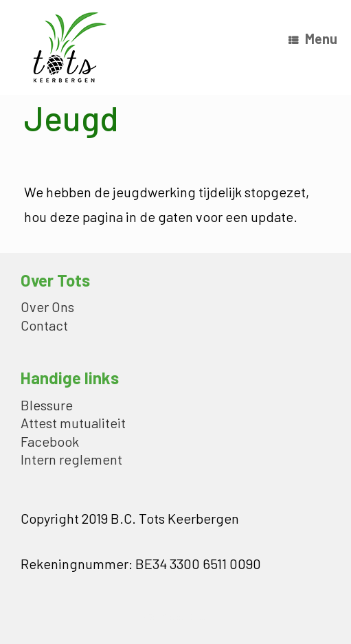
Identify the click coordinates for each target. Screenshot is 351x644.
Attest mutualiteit (73, 424)
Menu (313, 39)
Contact (44, 326)
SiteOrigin (166, 617)
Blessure (47, 406)
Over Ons (47, 308)
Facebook (50, 442)
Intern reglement (71, 460)
